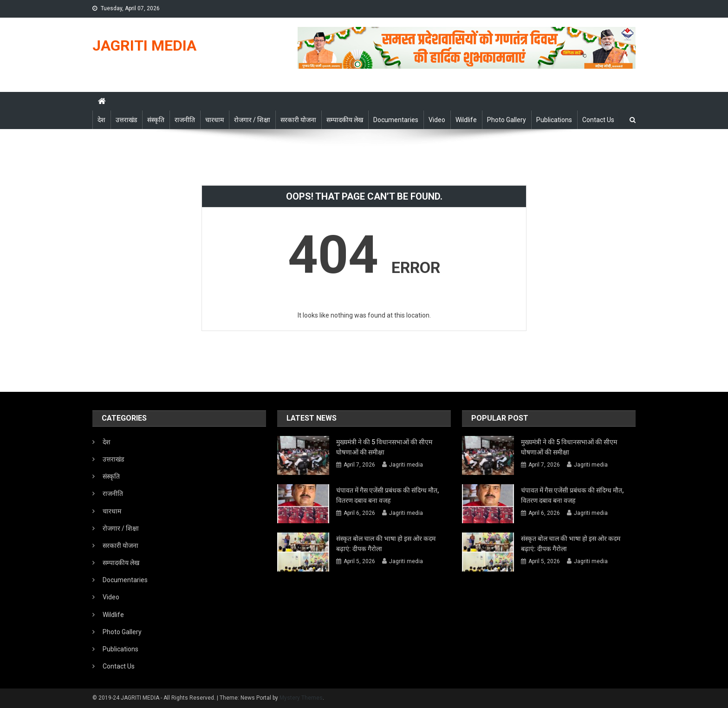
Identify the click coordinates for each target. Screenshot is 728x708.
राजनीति (185, 120)
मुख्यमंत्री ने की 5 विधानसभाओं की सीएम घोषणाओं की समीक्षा (384, 447)
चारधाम (214, 120)
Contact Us (598, 120)
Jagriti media (406, 465)
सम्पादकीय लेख (345, 120)
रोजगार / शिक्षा (252, 120)
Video (437, 120)
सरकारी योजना (298, 120)
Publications (554, 120)
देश (101, 120)
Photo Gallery (507, 120)
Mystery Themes (301, 698)
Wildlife (466, 120)
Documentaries (396, 120)
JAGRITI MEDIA (144, 45)
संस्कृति (156, 120)
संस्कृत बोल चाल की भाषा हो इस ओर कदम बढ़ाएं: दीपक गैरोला (386, 544)
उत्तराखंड (126, 120)
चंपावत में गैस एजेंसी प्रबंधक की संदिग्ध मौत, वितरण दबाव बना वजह (387, 495)
